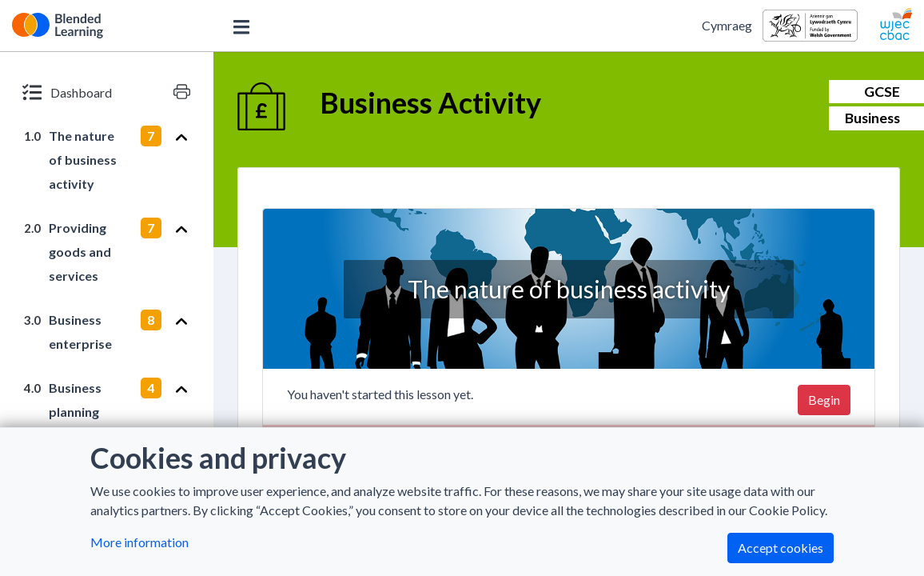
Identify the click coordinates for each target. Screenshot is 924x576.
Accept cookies (781, 548)
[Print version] (182, 92)
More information (139, 542)
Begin (824, 400)
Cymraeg (727, 25)
